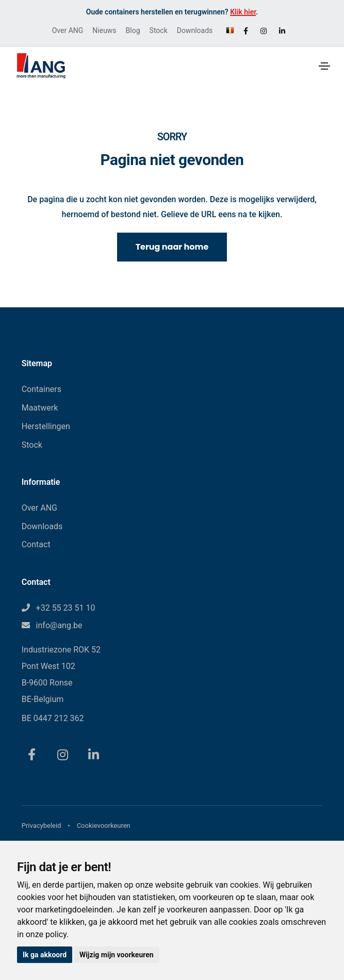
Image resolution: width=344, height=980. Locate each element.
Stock (159, 30)
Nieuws (104, 30)
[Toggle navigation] (324, 66)
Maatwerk (40, 408)
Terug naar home (172, 247)
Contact (36, 544)
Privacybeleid (42, 826)
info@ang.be (59, 625)
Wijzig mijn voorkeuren (117, 955)
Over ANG (68, 30)
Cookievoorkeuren (104, 826)
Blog (133, 30)
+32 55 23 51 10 (66, 608)
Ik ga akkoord (45, 955)
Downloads (195, 30)
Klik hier (243, 12)
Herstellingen (46, 426)
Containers (42, 389)
